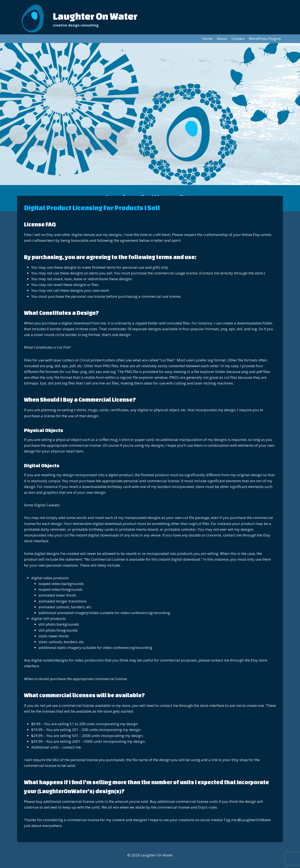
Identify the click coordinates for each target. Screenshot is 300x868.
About (222, 39)
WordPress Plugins (265, 39)
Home (207, 39)
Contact (238, 39)
